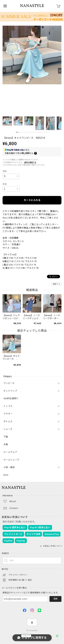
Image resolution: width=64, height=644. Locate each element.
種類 (5, 171)
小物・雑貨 (9, 467)
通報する (56, 284)
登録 (55, 599)
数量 (5, 184)
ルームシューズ (11, 460)
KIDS (6, 475)
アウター (8, 414)
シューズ (8, 429)
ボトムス (8, 421)
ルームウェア (10, 452)
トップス (8, 406)
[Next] (60, 71)
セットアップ (10, 391)
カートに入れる (32, 200)
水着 (6, 444)
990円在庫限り (11, 398)
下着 (6, 437)
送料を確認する (30, 162)
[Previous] (4, 71)
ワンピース (9, 383)
